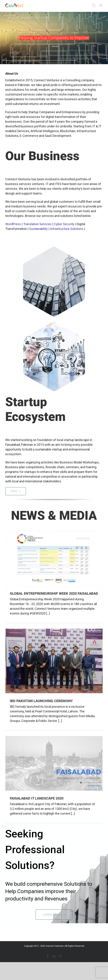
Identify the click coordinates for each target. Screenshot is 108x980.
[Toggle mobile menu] (101, 5)
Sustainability (38, 229)
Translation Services (37, 224)
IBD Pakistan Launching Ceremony (41, 701)
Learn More (55, 46)
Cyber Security (64, 224)
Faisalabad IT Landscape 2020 (37, 798)
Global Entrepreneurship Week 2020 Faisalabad (54, 593)
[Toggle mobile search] (94, 5)
